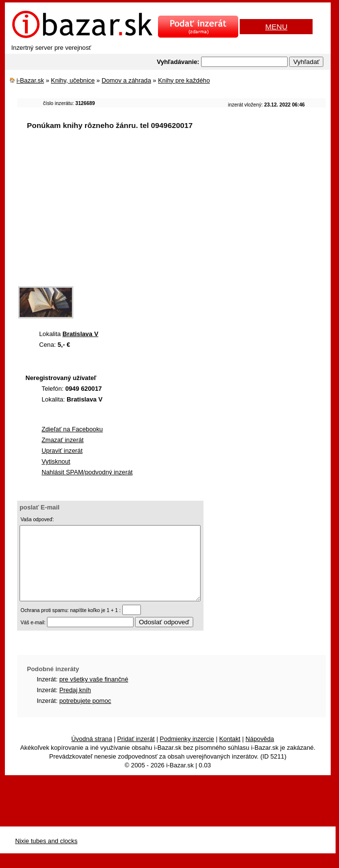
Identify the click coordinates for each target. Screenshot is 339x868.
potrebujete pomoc (85, 715)
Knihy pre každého (184, 80)
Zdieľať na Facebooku (72, 429)
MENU (276, 27)
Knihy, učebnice (73, 80)
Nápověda (260, 753)
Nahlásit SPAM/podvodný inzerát (87, 472)
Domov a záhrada (126, 80)
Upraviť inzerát (62, 451)
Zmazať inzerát (63, 440)
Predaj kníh (75, 705)
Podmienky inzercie (187, 753)
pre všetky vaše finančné (94, 694)
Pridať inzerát (136, 753)
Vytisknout (56, 461)
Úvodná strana (92, 753)
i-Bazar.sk (30, 80)
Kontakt (230, 753)
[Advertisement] (178, 214)
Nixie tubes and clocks (46, 856)
